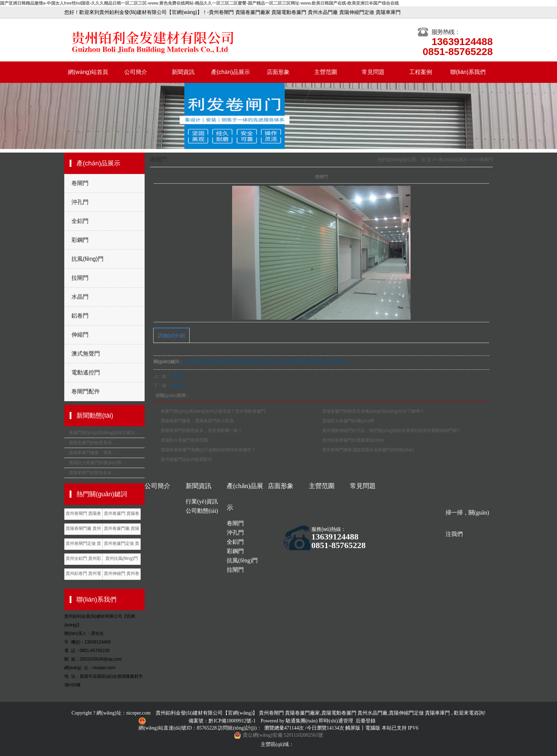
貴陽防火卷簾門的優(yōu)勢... (97, 463)
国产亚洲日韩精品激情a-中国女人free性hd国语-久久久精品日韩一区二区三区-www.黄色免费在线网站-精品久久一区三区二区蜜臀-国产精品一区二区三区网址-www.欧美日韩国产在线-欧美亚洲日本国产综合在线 (199, 3)
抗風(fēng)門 (87, 259)
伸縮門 (80, 335)
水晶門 (80, 297)
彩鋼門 (80, 240)
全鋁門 (80, 221)
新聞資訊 (183, 72)
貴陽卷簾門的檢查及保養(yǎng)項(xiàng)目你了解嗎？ (373, 411)
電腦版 (373, 728)
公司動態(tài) (202, 511)
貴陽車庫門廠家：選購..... (93, 453)
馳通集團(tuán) (302, 721)
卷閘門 (80, 183)
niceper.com (139, 713)
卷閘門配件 (86, 391)
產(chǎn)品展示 (230, 72)
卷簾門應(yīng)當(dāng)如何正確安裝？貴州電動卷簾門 (213, 411)
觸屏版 (353, 728)
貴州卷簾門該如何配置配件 (186, 459)
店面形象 (278, 72)
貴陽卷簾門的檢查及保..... (93, 443)
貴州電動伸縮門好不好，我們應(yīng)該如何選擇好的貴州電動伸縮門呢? (391, 431)
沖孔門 (80, 202)
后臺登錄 (366, 721)
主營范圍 (326, 72)
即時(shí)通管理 (336, 721)
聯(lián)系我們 (468, 72)
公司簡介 (136, 72)
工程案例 (421, 72)
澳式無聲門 (86, 354)
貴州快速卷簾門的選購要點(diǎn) (353, 440)
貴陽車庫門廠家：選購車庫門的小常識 (197, 421)
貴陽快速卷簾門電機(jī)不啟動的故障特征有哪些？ (208, 450)
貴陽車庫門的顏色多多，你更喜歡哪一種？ (201, 431)
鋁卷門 (80, 316)
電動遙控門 (86, 372)
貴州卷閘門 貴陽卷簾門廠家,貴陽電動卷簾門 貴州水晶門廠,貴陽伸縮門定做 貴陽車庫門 (265, 362)
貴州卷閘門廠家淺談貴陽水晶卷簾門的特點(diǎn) (368, 450)
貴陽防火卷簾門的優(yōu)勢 (348, 421)
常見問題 (373, 72)
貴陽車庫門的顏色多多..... (93, 473)
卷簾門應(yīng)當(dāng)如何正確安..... (105, 433)
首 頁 (426, 160)
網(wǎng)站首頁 (88, 72)
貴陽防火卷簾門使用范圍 (184, 440)
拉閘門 (80, 278)
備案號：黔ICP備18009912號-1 (223, 721)
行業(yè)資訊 (202, 501)
